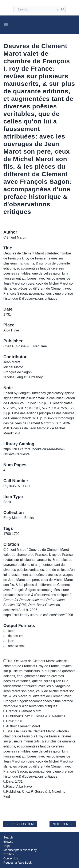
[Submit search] (63, 9)
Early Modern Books (19, 518)
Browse (8, 842)
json (11, 641)
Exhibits (9, 854)
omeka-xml (16, 646)
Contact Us (11, 858)
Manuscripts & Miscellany (20, 850)
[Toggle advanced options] (57, 9)
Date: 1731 (13, 721)
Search (8, 837)
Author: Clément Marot (22, 726)
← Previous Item (20, 824)
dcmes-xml (16, 636)
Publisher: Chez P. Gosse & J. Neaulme (34, 716)
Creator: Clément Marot (22, 711)
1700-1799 (11, 534)
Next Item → (63, 824)
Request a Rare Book (17, 863)
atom (12, 631)
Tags (7, 846)
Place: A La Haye (18, 786)
